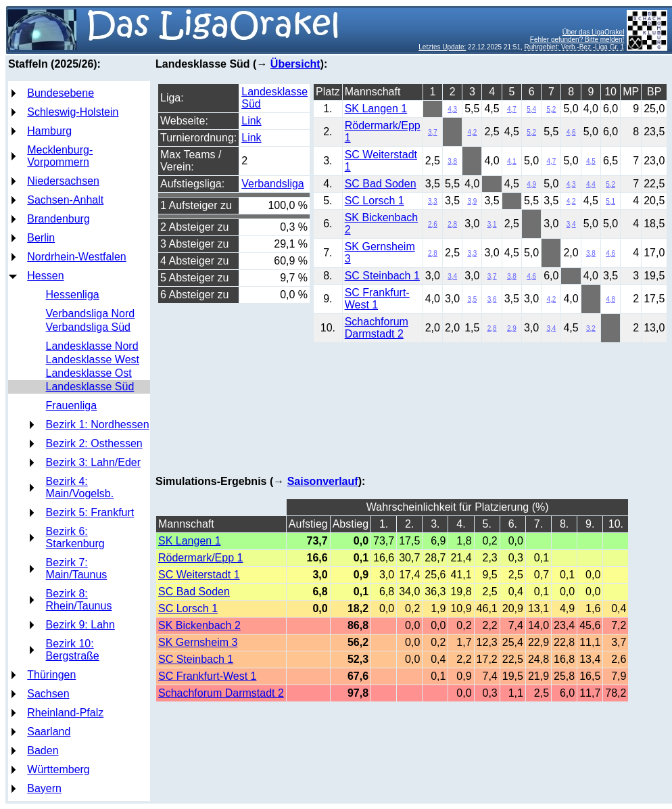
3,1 (492, 224)
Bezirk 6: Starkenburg (75, 537)
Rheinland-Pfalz (65, 713)
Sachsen (48, 694)
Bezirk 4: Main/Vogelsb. (80, 487)
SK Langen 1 (376, 109)
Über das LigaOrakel (594, 32)
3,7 (433, 132)
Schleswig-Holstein (73, 112)
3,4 (571, 224)
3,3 (433, 201)
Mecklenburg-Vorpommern (60, 156)
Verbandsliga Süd (88, 327)
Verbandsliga (273, 184)
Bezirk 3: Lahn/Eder (94, 462)
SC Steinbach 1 (382, 276)
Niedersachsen (63, 181)
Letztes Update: (442, 47)
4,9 (531, 184)
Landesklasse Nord (92, 346)
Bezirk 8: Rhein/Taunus (79, 600)
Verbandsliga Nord (91, 314)
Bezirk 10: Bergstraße (73, 650)
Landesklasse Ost (89, 373)
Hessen (45, 276)
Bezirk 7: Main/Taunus (77, 569)
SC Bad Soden (381, 184)
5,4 (531, 109)
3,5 (472, 299)
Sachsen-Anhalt (65, 200)
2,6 (433, 224)
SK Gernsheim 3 (198, 642)
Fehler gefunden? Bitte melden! (577, 40)
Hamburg (49, 131)
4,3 (452, 109)
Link (251, 121)
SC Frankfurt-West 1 (377, 299)
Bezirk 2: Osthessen (94, 443)
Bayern (44, 788)
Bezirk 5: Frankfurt (90, 512)
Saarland (49, 732)
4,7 (512, 109)
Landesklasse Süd (90, 387)
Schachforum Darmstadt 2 (377, 328)
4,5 (591, 161)
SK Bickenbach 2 (199, 625)
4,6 (571, 132)
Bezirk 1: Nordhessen (98, 424)
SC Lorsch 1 (375, 201)
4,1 (512, 161)
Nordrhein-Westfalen (76, 257)
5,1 (610, 201)
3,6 (492, 299)
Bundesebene (61, 93)
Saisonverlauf (323, 481)
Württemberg (58, 769)
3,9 (472, 201)
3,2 (591, 328)
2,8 (452, 224)
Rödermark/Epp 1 (200, 558)
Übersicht (295, 64)
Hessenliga (73, 295)
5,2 (551, 109)
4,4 (591, 184)
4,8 (610, 299)
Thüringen (51, 675)
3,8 (452, 161)
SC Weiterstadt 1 (199, 575)
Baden (43, 750)
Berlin (41, 238)
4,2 (472, 132)
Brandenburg (58, 219)
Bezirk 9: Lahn (80, 625)
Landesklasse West (93, 360)
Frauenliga (72, 406)
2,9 (512, 328)
